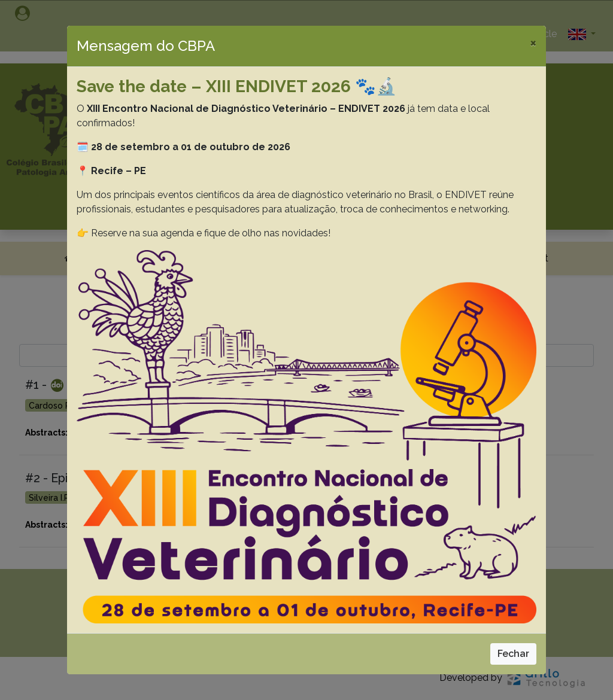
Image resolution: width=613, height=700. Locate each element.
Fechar (513, 654)
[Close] (533, 42)
